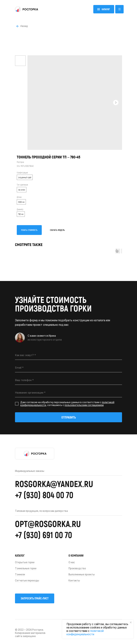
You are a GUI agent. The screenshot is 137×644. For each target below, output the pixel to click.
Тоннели (20, 574)
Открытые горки (25, 562)
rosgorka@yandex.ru (54, 484)
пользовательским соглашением (84, 405)
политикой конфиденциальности (85, 633)
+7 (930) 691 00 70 (44, 535)
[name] (68, 355)
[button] (120, 9)
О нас (72, 562)
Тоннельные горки (26, 568)
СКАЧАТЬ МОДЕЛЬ (57, 230)
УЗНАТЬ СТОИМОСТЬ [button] (29, 230)
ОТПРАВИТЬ (69, 417)
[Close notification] (131, 622)
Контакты (74, 580)
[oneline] (68, 393)
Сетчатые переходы (27, 580)
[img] (27, 9)
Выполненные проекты (82, 574)
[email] (68, 368)
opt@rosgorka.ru (48, 524)
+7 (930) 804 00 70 (44, 495)
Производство (77, 568)
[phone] (68, 380)
